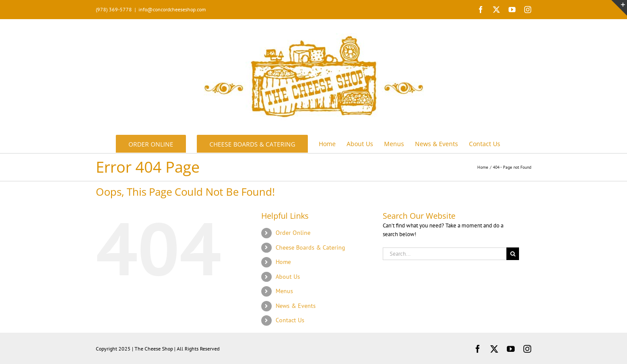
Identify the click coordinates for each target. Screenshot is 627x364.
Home (283, 262)
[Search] (513, 254)
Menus (284, 291)
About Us (288, 277)
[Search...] (445, 254)
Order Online (293, 233)
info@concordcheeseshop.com (172, 9)
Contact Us (290, 320)
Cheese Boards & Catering (310, 247)
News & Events (296, 306)
